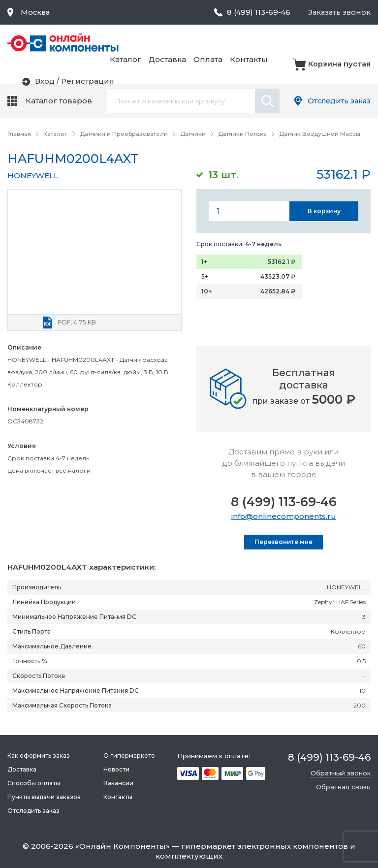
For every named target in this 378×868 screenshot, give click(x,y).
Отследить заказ (338, 101)
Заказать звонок (338, 12)
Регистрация (344, 70)
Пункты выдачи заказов (44, 797)
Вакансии (118, 783)
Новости (116, 769)
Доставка (270, 43)
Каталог (228, 43)
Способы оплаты (34, 783)
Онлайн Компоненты (123, 846)
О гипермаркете (129, 755)
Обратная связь (343, 787)
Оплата (311, 43)
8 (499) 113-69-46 (284, 501)
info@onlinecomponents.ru (284, 516)
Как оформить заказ (39, 755)
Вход (301, 70)
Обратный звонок (341, 773)
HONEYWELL (33, 175)
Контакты (352, 43)
